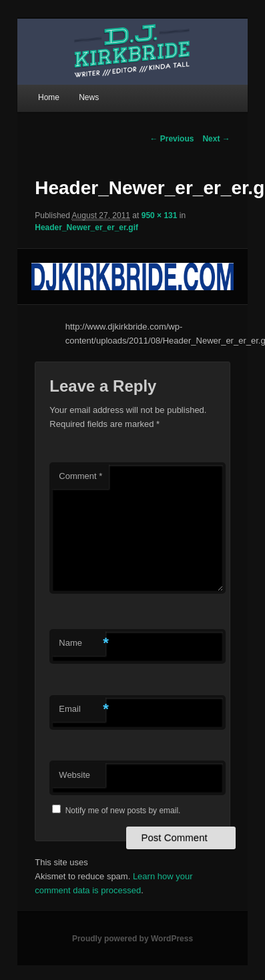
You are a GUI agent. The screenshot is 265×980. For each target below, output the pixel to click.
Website (74, 775)
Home (49, 97)
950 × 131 (160, 215)
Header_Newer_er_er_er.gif (86, 227)
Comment (80, 476)
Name (82, 643)
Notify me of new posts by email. (123, 811)
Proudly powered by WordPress (132, 939)
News (89, 97)
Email (82, 709)
